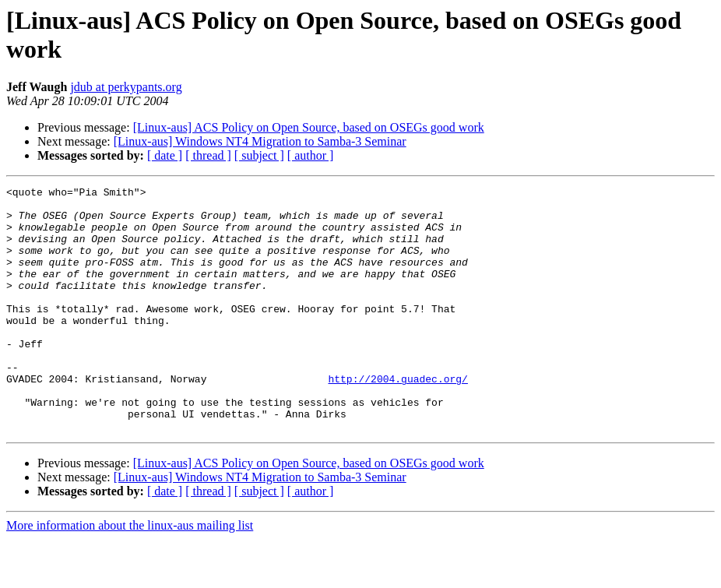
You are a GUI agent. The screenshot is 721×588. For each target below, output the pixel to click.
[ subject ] (259, 155)
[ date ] (165, 155)
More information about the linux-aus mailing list (130, 574)
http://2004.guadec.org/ (397, 418)
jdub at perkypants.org (126, 87)
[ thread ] (208, 155)
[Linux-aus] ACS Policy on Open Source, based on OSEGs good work (309, 127)
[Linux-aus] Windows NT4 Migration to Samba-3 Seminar (260, 141)
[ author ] (311, 155)
